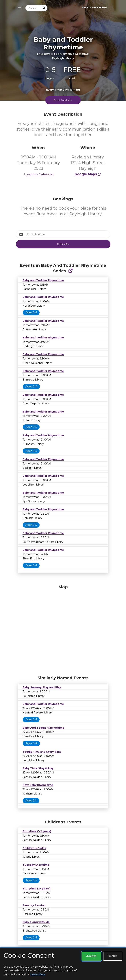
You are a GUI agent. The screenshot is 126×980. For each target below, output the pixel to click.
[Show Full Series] (70, 271)
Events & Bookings (95, 7)
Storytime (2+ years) (36, 889)
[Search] (33, 8)
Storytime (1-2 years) (37, 831)
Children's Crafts (34, 848)
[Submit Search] (44, 8)
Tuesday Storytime (36, 865)
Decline (113, 956)
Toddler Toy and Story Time (42, 752)
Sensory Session (34, 905)
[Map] (63, 629)
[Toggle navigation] (19, 8)
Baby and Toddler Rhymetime (43, 280)
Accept (91, 956)
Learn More (38, 974)
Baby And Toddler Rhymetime (43, 728)
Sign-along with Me (36, 922)
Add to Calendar (38, 174)
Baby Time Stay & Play (38, 768)
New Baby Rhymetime (38, 785)
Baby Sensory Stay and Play (42, 687)
